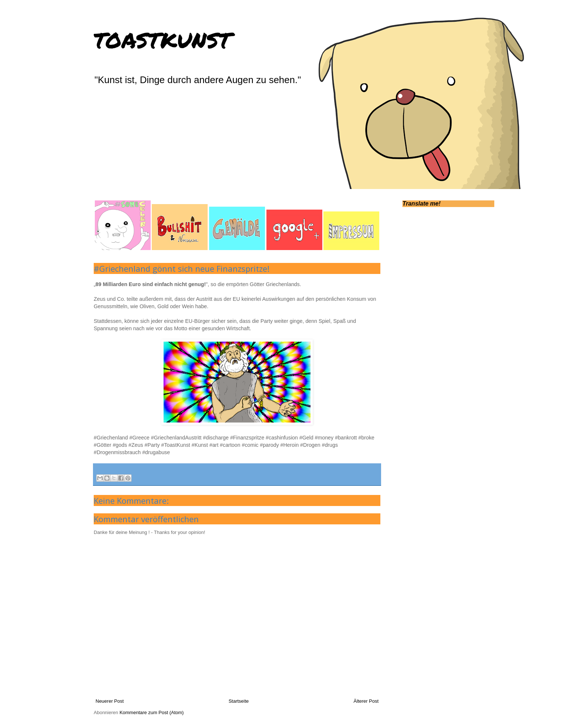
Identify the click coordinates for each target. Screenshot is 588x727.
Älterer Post (366, 701)
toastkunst (162, 38)
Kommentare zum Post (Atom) (152, 712)
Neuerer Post (110, 701)
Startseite (239, 701)
